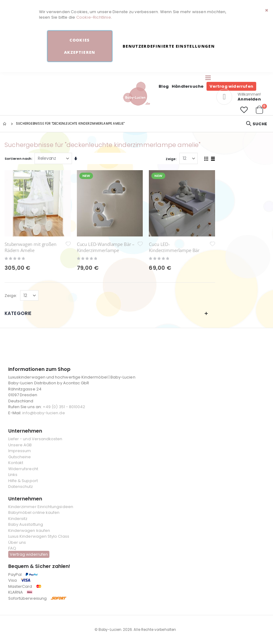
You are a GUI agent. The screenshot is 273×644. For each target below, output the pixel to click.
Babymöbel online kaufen (34, 512)
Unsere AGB (20, 445)
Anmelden (249, 99)
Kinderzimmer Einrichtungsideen (41, 507)
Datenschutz (21, 487)
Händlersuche (188, 86)
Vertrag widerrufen (231, 86)
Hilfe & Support (23, 481)
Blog (164, 86)
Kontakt (16, 463)
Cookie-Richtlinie (94, 17)
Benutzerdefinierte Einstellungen (169, 46)
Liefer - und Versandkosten (35, 439)
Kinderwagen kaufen (29, 531)
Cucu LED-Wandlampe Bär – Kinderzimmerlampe (106, 247)
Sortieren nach (18, 159)
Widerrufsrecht (23, 469)
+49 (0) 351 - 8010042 (64, 407)
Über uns (17, 542)
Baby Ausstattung (26, 524)
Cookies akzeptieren (80, 46)
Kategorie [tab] (106, 313)
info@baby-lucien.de (43, 413)
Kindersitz (18, 519)
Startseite (5, 124)
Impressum (20, 451)
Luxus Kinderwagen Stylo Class (39, 536)
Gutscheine (20, 457)
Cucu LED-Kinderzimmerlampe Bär (174, 247)
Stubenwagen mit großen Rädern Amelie (31, 247)
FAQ (12, 548)
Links (13, 475)
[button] (244, 110)
